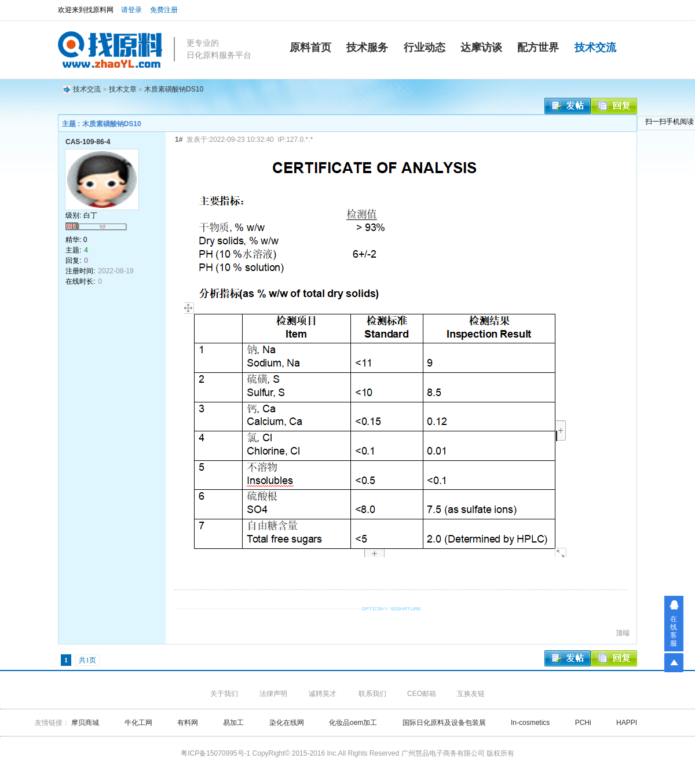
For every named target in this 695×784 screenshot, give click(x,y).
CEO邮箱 (422, 694)
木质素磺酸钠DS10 (174, 89)
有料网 (188, 723)
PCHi (583, 723)
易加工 (233, 723)
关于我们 (224, 694)
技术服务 (367, 47)
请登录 (131, 10)
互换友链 (471, 694)
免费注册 (164, 10)
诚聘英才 (323, 694)
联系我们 (372, 694)
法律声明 (273, 694)
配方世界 (538, 47)
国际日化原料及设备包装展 (444, 723)
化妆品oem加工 (353, 723)
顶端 (623, 633)
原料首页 (310, 47)
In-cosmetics (530, 723)
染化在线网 (287, 723)
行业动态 (425, 47)
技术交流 (595, 47)
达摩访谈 (481, 47)
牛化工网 (139, 723)
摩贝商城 (85, 723)
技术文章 (123, 89)
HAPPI (627, 723)
